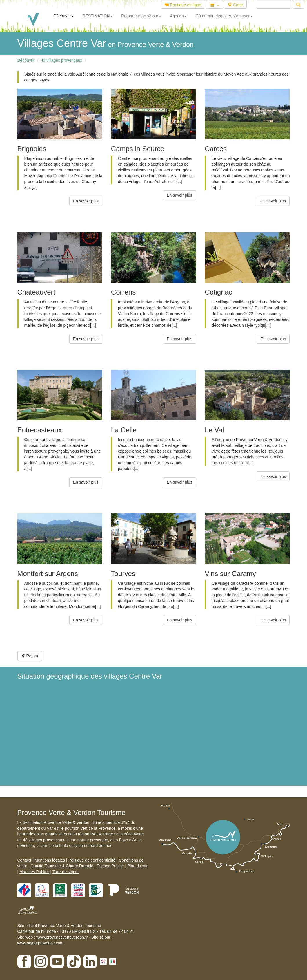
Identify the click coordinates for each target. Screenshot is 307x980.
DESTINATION (97, 16)
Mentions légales (50, 860)
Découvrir (64, 16)
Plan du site (138, 866)
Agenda (178, 16)
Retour (30, 656)
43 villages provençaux (61, 60)
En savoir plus (86, 201)
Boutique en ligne (183, 5)
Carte (235, 5)
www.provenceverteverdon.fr (62, 937)
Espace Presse (110, 866)
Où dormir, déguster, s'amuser (224, 16)
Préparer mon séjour (141, 16)
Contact (24, 860)
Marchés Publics (34, 872)
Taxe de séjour (66, 872)
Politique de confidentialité (92, 860)
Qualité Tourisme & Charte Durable (62, 866)
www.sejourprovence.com (41, 943)
